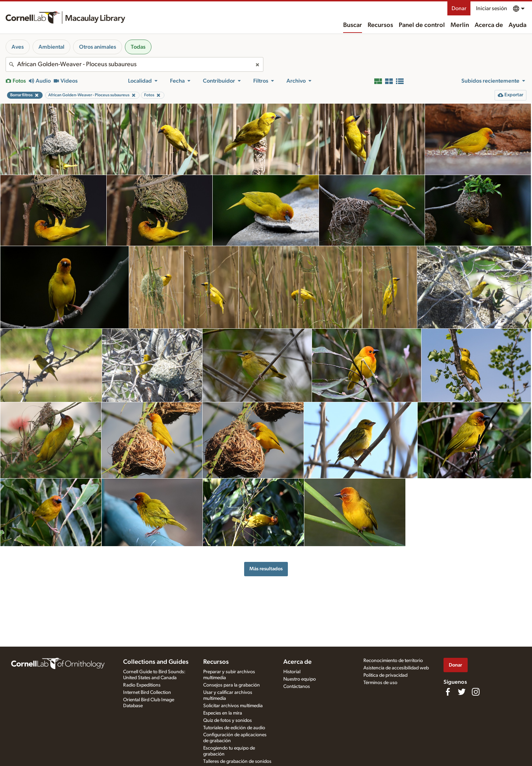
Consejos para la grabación (232, 685)
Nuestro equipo (300, 679)
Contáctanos (297, 687)
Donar (459, 8)
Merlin (460, 25)
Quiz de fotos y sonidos (228, 720)
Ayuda (517, 25)
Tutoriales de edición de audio (234, 728)
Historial (292, 672)
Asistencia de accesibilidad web (396, 668)
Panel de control (422, 25)
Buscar (353, 25)
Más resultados (266, 569)
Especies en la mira (223, 713)
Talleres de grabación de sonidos (237, 761)
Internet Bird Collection (147, 692)
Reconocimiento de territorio (393, 661)
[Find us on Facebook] (448, 692)
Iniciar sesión (492, 8)
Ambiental (51, 47)
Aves (18, 47)
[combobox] (134, 64)
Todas (138, 47)
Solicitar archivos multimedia (233, 706)
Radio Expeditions (142, 685)
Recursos (380, 25)
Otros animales (98, 47)
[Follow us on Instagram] (476, 692)
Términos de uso (380, 683)
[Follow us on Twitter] (462, 692)
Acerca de (489, 25)
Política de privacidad (385, 675)
